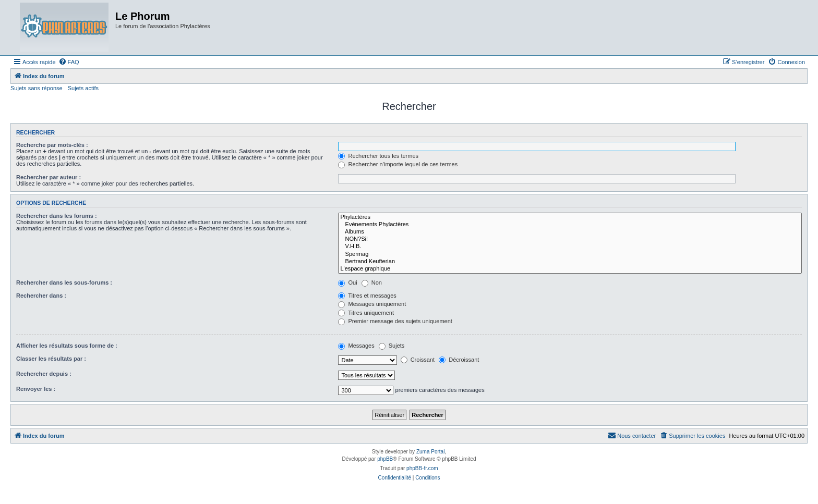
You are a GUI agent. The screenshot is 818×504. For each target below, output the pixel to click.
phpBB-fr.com (422, 468)
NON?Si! (570, 239)
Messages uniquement (372, 304)
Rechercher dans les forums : (57, 216)
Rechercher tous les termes (378, 156)
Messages (356, 346)
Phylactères (570, 217)
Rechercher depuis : (44, 374)
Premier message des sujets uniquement (395, 321)
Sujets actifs (83, 88)
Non (372, 282)
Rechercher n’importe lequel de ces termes (398, 164)
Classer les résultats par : (51, 359)
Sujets (392, 346)
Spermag (570, 254)
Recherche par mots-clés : (52, 145)
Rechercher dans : (41, 296)
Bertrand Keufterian (570, 262)
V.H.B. (570, 247)
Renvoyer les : (36, 389)
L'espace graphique (570, 269)
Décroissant (459, 360)
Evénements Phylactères (570, 225)
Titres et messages (367, 296)
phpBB (385, 459)
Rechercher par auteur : (49, 177)
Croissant (418, 360)
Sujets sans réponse (37, 88)
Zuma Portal (430, 452)
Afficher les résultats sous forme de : (67, 346)
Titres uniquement (366, 313)
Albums (570, 232)
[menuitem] (69, 62)
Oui (347, 282)
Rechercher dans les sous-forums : (64, 282)
